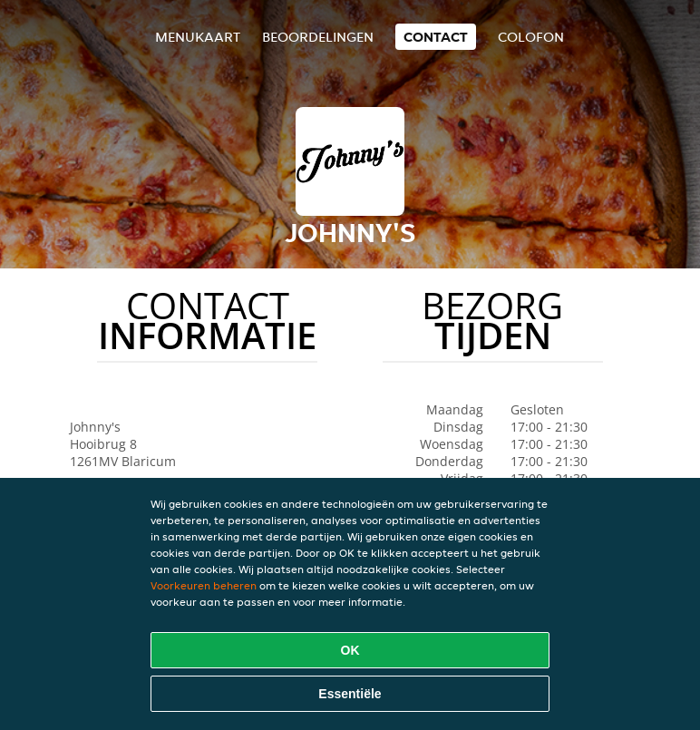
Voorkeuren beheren (204, 585)
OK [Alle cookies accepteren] (350, 650)
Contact (436, 37)
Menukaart (198, 37)
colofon (531, 37)
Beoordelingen (318, 37)
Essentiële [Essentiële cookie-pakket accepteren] (350, 694)
